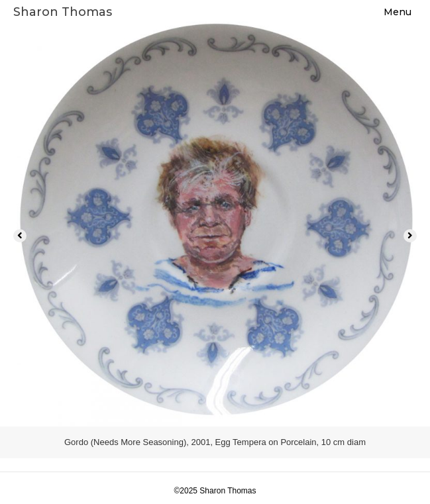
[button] (20, 236)
